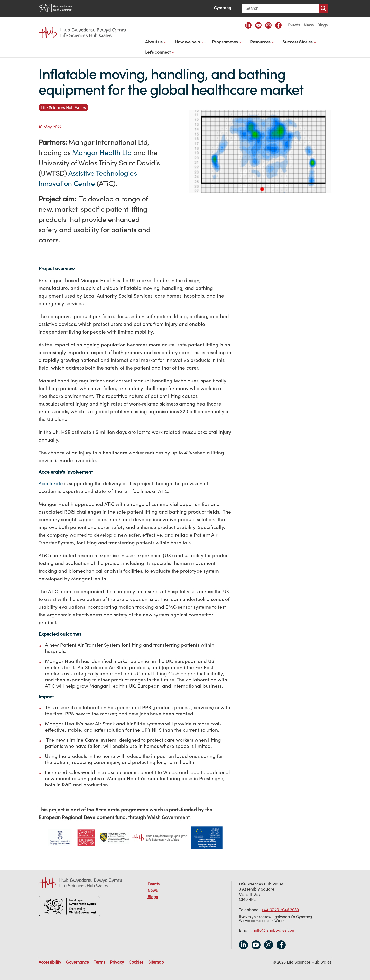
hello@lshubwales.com (274, 925)
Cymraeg (223, 8)
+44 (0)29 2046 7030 (280, 904)
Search (323, 8)
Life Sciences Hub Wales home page (82, 33)
